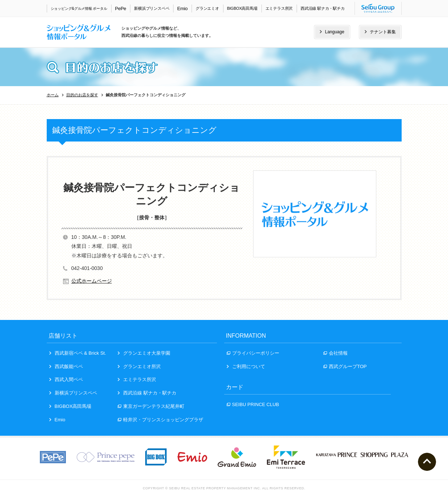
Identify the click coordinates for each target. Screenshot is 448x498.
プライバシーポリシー (253, 353)
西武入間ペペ (66, 379)
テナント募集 (380, 32)
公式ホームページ (92, 281)
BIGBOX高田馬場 (242, 8)
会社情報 (336, 353)
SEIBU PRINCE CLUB (253, 404)
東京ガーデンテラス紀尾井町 (151, 406)
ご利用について (246, 366)
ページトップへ (427, 462)
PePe (121, 9)
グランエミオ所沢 (139, 366)
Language (332, 32)
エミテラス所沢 (279, 8)
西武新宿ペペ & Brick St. (78, 353)
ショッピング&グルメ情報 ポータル (79, 9)
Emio (182, 9)
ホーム (53, 95)
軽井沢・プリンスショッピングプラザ (160, 420)
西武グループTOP (345, 366)
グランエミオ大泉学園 (144, 353)
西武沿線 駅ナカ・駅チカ (323, 8)
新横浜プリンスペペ (152, 8)
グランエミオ (207, 8)
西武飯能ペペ (66, 366)
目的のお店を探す (82, 95)
